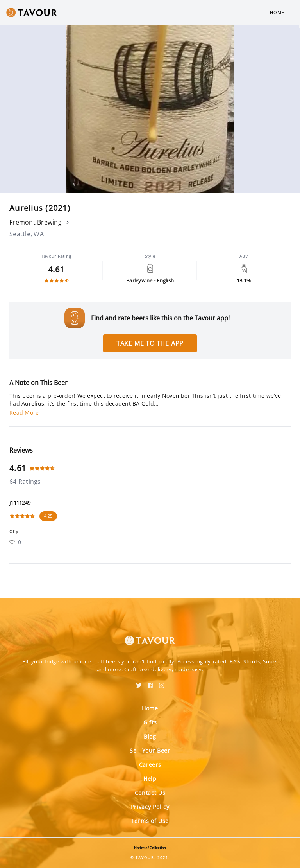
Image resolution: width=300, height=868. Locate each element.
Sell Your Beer (150, 750)
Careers (150, 765)
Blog (150, 736)
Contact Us (150, 793)
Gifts (150, 722)
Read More (24, 412)
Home (277, 12)
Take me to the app (150, 343)
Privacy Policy (150, 807)
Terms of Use (150, 821)
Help (150, 779)
